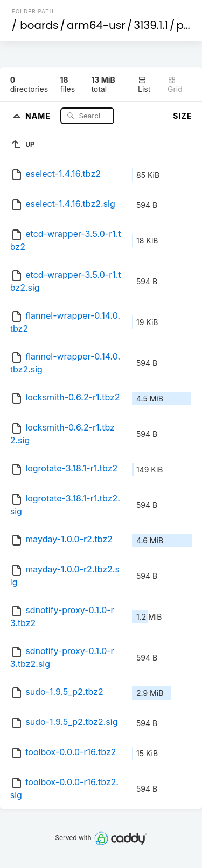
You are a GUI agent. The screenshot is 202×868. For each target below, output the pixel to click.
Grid (175, 85)
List (144, 85)
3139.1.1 (151, 25)
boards (39, 25)
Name (39, 115)
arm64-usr (96, 25)
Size (182, 116)
